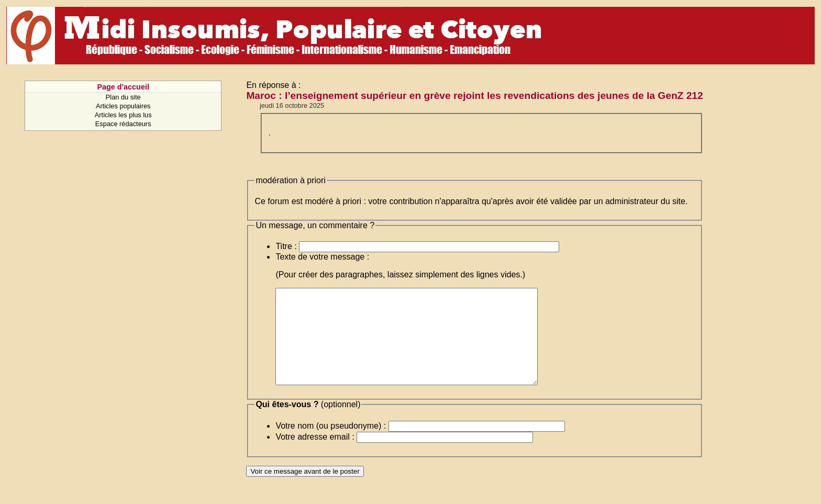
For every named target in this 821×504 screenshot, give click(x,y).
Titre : (286, 246)
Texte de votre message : (322, 257)
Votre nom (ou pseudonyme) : (331, 445)
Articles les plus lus (123, 115)
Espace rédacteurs (123, 124)
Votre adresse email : (315, 456)
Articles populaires (123, 106)
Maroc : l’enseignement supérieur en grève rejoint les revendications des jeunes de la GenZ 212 (474, 96)
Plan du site (123, 97)
